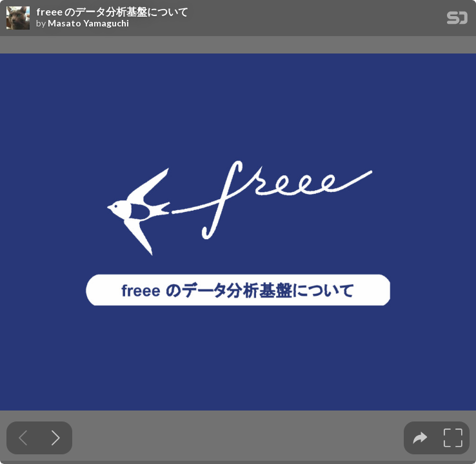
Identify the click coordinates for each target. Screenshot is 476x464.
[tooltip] (420, 438)
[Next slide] (56, 438)
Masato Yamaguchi (88, 23)
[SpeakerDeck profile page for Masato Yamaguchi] (18, 19)
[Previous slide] (23, 438)
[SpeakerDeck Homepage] (457, 20)
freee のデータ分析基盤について (112, 12)
